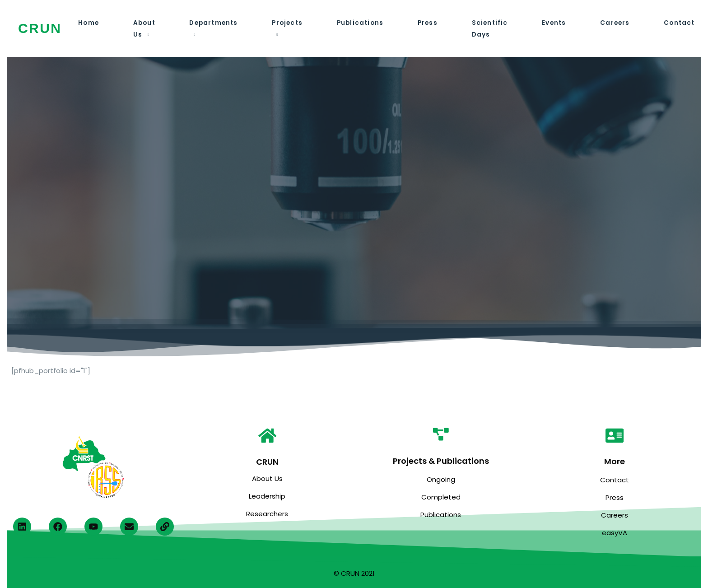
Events (548, 23)
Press (424, 23)
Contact (672, 23)
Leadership (267, 496)
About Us (267, 478)
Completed (441, 497)
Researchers (267, 514)
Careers (609, 23)
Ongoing (441, 479)
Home (88, 23)
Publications (357, 23)
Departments (212, 23)
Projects (285, 23)
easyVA (615, 533)
